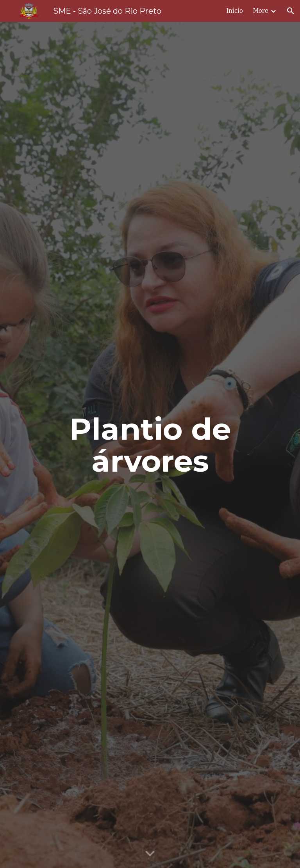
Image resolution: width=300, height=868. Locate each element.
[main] (150, 445)
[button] (291, 11)
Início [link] (235, 11)
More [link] (261, 11)
